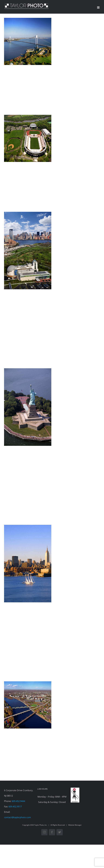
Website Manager (75, 825)
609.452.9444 (18, 801)
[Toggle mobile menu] (99, 7)
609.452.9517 (15, 807)
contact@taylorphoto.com (17, 817)
